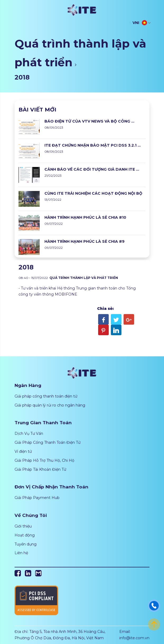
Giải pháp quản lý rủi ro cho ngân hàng (50, 405)
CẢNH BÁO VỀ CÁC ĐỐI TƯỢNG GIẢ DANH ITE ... (92, 169)
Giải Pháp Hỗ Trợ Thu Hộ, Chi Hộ (44, 460)
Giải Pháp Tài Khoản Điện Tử (40, 469)
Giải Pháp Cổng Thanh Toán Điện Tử (47, 442)
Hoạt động (25, 535)
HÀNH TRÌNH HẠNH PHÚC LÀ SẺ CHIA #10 (85, 217)
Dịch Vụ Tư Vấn (29, 433)
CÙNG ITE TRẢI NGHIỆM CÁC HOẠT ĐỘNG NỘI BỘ (93, 193)
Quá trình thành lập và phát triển (80, 53)
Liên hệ (21, 553)
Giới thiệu (23, 526)
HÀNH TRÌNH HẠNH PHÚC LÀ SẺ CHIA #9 (85, 241)
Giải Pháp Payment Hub (37, 498)
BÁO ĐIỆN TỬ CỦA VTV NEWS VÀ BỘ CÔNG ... (89, 121)
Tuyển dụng (26, 544)
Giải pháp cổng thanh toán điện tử (46, 396)
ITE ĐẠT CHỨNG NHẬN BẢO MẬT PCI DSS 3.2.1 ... (93, 145)
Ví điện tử (23, 451)
